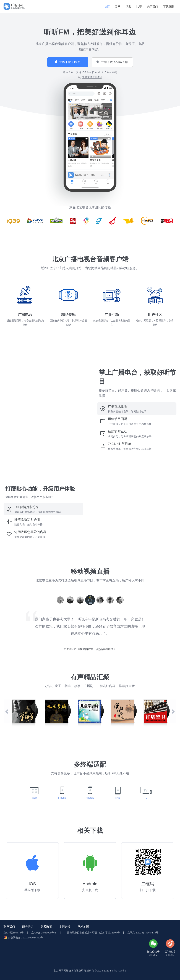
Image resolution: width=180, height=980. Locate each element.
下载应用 (168, 6)
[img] (14, 6)
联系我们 (9, 927)
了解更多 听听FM (92, 77)
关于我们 (152, 6)
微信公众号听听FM (153, 953)
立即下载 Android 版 (115, 62)
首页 (107, 6)
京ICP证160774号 (14, 933)
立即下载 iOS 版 (70, 62)
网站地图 (83, 927)
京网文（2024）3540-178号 (143, 933)
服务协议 (28, 927)
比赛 (139, 6)
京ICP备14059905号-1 (44, 933)
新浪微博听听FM (170, 953)
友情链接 (65, 927)
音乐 (118, 6)
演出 (128, 6)
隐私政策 (46, 927)
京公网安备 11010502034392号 (25, 938)
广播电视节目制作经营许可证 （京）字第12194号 (92, 933)
